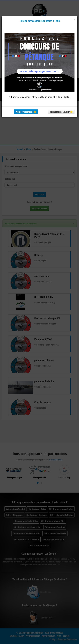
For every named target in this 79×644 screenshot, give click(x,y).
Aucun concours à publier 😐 (61, 112)
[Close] (75, 20)
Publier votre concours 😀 (26, 112)
